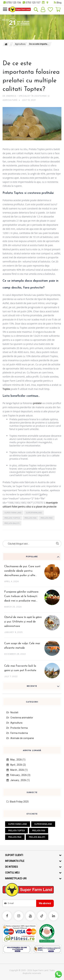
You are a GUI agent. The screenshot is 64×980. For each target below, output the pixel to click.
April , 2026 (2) (16, 765)
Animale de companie (20, 738)
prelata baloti (12, 523)
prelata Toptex (12, 518)
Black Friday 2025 (18, 802)
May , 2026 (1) (16, 760)
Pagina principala (6, 44)
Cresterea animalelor (20, 718)
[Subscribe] (45, 903)
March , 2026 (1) (17, 770)
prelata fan (30, 518)
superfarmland (34, 513)
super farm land (13, 513)
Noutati (12, 712)
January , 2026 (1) (18, 780)
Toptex (6, 389)
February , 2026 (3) (18, 775)
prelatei (37, 403)
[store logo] (20, 9)
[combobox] (32, 544)
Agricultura (20, 44)
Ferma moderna (17, 733)
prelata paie (47, 518)
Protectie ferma (17, 728)
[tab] (32, 557)
